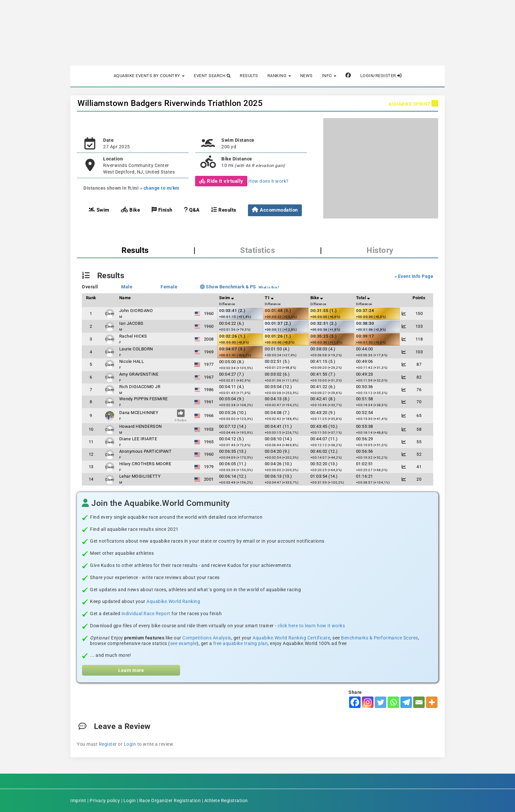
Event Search (212, 76)
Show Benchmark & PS (228, 287)
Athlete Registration (226, 801)
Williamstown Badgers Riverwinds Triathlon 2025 (170, 103)
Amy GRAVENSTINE (139, 374)
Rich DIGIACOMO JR (140, 387)
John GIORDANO (136, 311)
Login (130, 744)
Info (329, 76)
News (306, 76)
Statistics (257, 250)
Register (108, 744)
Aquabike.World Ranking (173, 601)
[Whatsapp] (393, 702)
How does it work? (269, 181)
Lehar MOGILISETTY (140, 476)
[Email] (419, 702)
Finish (162, 210)
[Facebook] (355, 702)
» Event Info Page (414, 276)
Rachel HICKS (133, 336)
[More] (432, 702)
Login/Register (381, 76)
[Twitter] (381, 702)
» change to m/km (160, 188)
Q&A (192, 210)
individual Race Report (146, 614)
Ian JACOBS (131, 323)
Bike (130, 210)
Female (169, 287)
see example (184, 643)
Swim (99, 210)
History (380, 250)
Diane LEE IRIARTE (138, 439)
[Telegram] (406, 702)
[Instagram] (368, 702)
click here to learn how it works (311, 626)
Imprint (78, 801)
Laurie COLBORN (136, 349)
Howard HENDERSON (141, 426)
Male (127, 287)
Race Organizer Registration (170, 801)
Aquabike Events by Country (149, 76)
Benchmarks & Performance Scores (380, 638)
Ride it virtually (221, 181)
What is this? (269, 287)
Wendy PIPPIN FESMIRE (144, 399)
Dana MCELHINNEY (139, 413)
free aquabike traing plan (241, 643)
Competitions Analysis (207, 638)
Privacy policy (105, 801)
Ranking (279, 76)
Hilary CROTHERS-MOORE (145, 464)
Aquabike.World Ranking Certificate (291, 638)
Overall (90, 287)
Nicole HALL (132, 361)
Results (249, 76)
